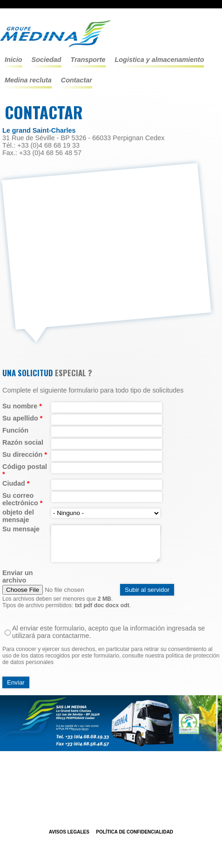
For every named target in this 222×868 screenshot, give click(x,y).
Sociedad (47, 60)
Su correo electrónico (22, 499)
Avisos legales (69, 832)
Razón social (23, 442)
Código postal (25, 470)
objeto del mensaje (18, 516)
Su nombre (22, 406)
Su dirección (25, 454)
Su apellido (22, 418)
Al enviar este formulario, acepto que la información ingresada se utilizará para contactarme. (108, 632)
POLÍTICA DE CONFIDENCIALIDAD (135, 832)
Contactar (77, 80)
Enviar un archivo (18, 576)
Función (15, 430)
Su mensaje (21, 529)
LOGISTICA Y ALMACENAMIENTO (160, 60)
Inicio (13, 60)
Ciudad (16, 483)
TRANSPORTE (88, 60)
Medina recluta (28, 80)
